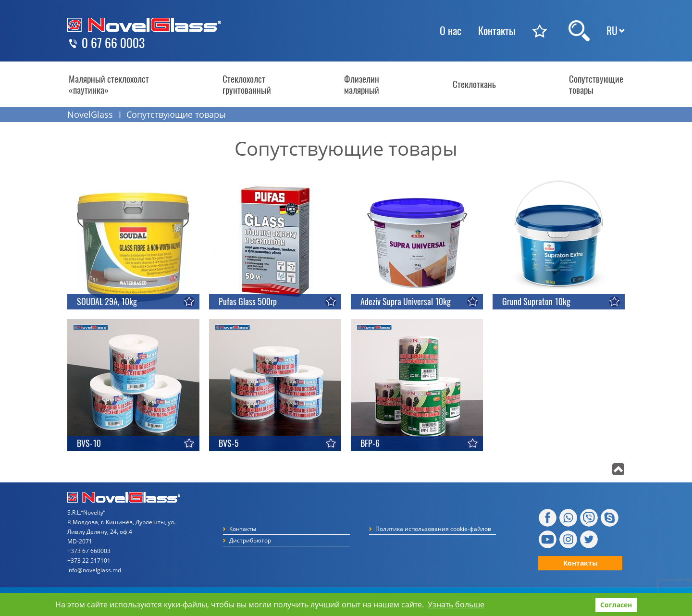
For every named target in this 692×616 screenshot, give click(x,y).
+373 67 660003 (89, 551)
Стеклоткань (474, 84)
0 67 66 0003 (113, 43)
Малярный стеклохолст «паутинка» (109, 84)
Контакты (497, 31)
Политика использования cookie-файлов (433, 529)
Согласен (616, 605)
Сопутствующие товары (596, 84)
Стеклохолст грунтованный (247, 84)
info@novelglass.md (94, 570)
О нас (451, 31)
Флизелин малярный (362, 84)
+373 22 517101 (89, 561)
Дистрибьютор (250, 540)
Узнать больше (456, 604)
